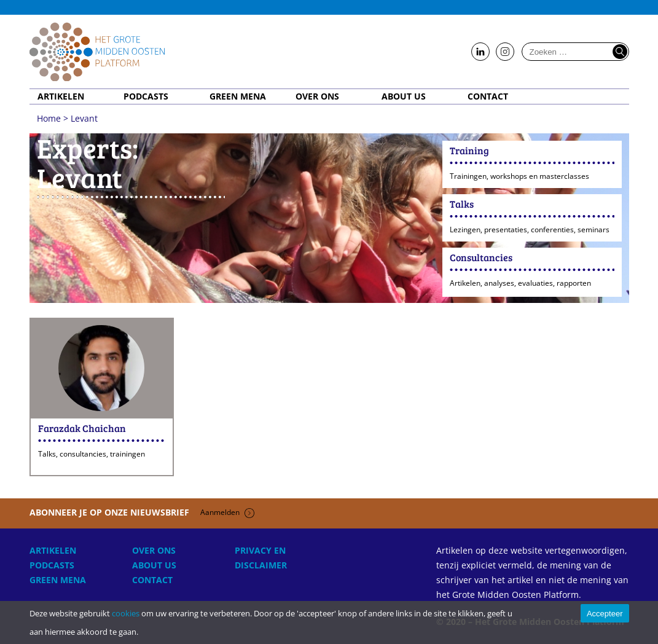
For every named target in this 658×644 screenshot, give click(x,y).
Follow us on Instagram (505, 52)
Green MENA (238, 96)
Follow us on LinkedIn (480, 52)
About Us (404, 96)
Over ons (317, 96)
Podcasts (146, 96)
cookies (126, 613)
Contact (488, 96)
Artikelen (61, 96)
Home (97, 52)
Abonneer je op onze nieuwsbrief (142, 512)
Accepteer (605, 614)
